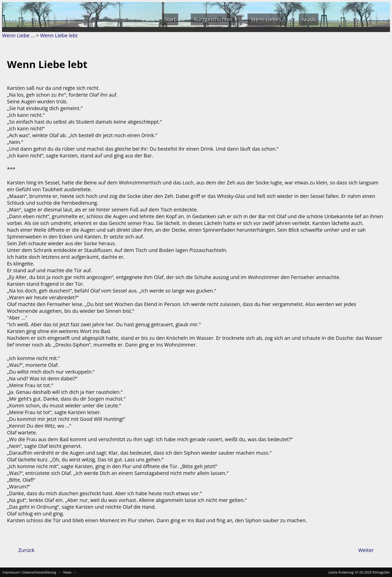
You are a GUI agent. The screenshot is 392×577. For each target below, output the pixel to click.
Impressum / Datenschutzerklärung (29, 572)
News (67, 572)
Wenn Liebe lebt (59, 35)
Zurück (26, 550)
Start (170, 19)
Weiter (366, 550)
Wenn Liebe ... (267, 19)
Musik (309, 19)
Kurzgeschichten (213, 19)
